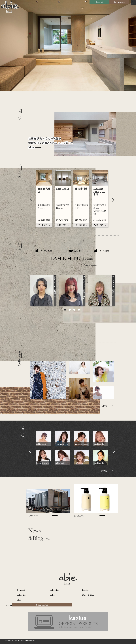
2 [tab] (70, 310)
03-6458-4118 (100, 220)
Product (86, 590)
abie (43, 251)
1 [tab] (65, 310)
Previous (32, 199)
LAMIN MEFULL (72, 259)
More (31, 147)
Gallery (53, 595)
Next (112, 199)
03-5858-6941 (44, 220)
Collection (54, 590)
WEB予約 (44, 225)
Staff (19, 600)
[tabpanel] (44, 199)
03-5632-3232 (62, 220)
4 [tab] (79, 310)
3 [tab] (74, 310)
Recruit (100, 2)
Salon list (21, 595)
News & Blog (88, 595)
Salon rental (119, 2)
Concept (21, 590)
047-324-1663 (81, 220)
